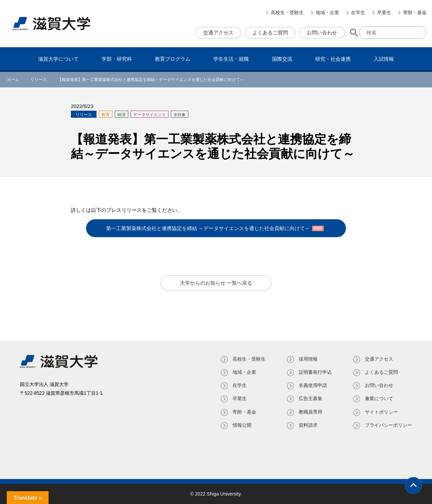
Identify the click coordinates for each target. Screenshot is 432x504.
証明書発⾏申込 (315, 372)
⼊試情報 (384, 59)
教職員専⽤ (310, 412)
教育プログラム (173, 59)
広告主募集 (310, 398)
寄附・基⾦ (415, 12)
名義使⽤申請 (313, 385)
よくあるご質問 (270, 33)
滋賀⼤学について (58, 59)
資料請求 (308, 425)
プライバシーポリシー (388, 425)
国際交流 (282, 59)
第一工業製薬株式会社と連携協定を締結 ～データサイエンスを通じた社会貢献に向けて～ (208, 228)
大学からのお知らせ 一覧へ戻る (216, 283)
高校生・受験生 (287, 12)
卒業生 (384, 12)
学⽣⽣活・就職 (231, 59)
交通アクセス (218, 33)
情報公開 (242, 425)
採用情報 (308, 359)
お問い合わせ (322, 33)
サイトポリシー (381, 412)
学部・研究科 (117, 59)
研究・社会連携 (333, 59)
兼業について (379, 398)
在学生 (358, 12)
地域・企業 (327, 12)
